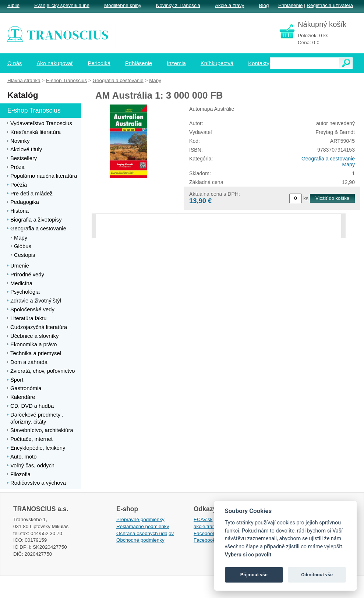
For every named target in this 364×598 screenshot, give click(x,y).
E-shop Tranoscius (66, 80)
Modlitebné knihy (123, 5)
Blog (264, 5)
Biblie (13, 5)
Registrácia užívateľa (330, 5)
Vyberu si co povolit (248, 555)
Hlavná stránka (24, 80)
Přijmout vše (254, 575)
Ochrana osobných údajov (145, 533)
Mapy (348, 164)
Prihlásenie (290, 5)
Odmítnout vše (317, 575)
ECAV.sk (203, 519)
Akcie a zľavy (229, 5)
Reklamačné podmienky (143, 526)
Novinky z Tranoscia (178, 5)
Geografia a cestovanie (328, 159)
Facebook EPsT (211, 540)
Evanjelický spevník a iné (62, 5)
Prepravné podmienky (140, 519)
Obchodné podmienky (140, 540)
